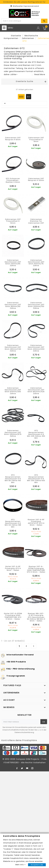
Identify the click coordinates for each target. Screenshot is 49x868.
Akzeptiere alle (37, 865)
